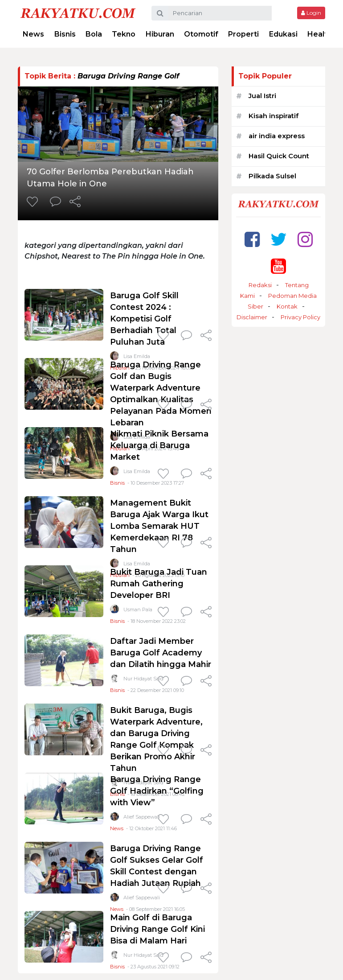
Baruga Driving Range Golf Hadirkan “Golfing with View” (157, 791)
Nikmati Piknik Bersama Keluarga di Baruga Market (159, 445)
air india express (277, 136)
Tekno (124, 34)
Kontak (287, 306)
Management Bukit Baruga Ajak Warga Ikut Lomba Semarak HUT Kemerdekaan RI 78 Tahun (159, 526)
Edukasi (283, 34)
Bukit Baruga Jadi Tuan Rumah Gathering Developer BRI (159, 584)
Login (311, 13)
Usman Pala (138, 609)
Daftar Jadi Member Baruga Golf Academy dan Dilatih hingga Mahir (161, 653)
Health (320, 34)
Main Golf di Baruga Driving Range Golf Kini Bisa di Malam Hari (157, 929)
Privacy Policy (300, 317)
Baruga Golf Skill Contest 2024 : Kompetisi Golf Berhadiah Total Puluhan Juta (144, 319)
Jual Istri (262, 96)
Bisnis (65, 34)
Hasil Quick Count (279, 156)
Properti (243, 34)
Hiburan (160, 34)
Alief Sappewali (142, 817)
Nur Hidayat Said (143, 679)
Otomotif (201, 34)
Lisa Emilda (137, 471)
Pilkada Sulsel (272, 176)
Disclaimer (252, 317)
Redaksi (260, 285)
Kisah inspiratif (274, 116)
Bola (94, 34)
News (33, 34)
